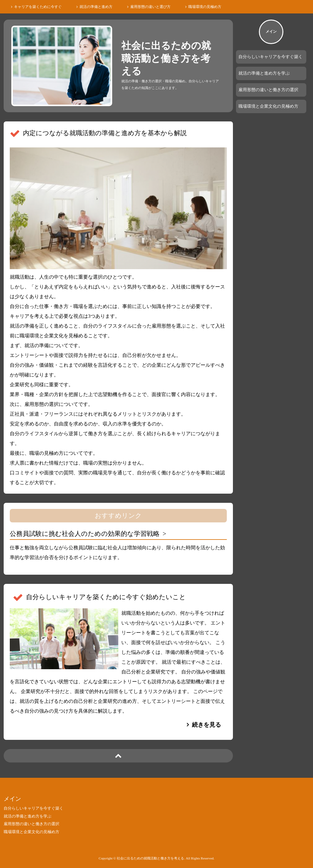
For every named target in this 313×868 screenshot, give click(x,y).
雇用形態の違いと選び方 (150, 7)
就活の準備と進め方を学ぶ (264, 73)
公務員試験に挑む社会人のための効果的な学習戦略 (85, 534)
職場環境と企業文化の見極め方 (268, 106)
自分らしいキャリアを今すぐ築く (271, 57)
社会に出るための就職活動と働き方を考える (166, 58)
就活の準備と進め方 (96, 7)
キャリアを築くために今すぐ (38, 7)
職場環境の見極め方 (205, 7)
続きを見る (206, 725)
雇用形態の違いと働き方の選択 (268, 90)
